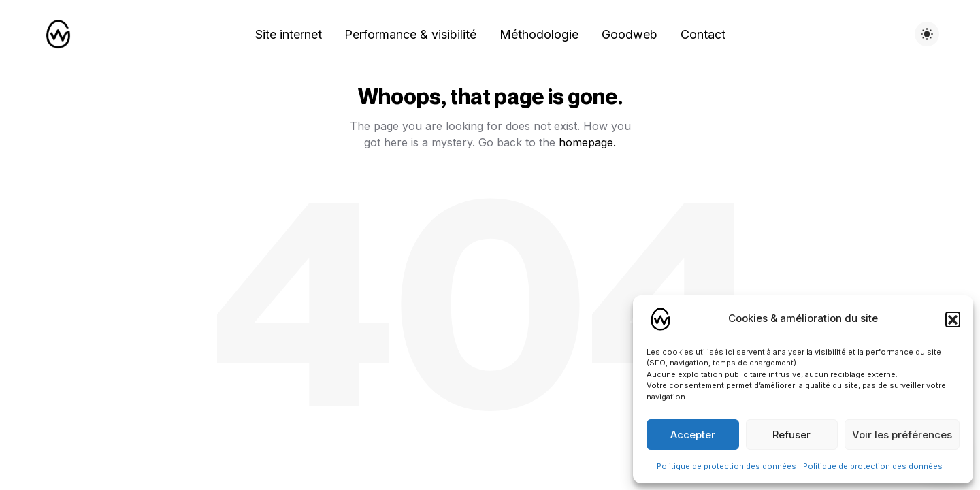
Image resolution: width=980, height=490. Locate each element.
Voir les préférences (902, 435)
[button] (953, 319)
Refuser (791, 435)
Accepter (693, 435)
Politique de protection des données (726, 466)
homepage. (587, 142)
